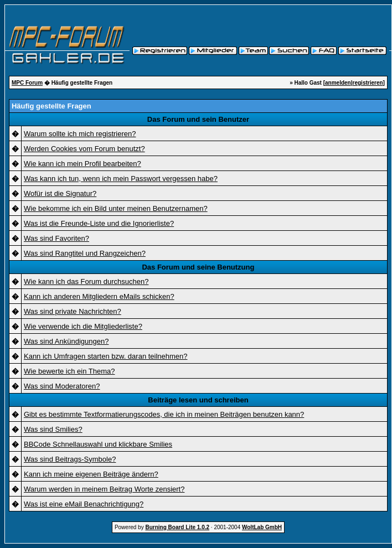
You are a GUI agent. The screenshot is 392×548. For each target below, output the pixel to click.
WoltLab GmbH (262, 527)
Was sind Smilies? (53, 429)
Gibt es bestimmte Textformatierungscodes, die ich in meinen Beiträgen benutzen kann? (164, 414)
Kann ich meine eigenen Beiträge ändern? (91, 474)
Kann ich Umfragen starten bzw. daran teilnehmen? (106, 356)
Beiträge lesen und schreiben (198, 400)
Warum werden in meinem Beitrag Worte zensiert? (104, 489)
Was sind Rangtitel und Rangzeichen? (85, 253)
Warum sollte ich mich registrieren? (80, 134)
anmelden (338, 83)
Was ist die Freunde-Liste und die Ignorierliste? (99, 223)
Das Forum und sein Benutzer (198, 119)
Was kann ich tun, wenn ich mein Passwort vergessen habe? (121, 179)
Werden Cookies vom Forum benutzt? (84, 149)
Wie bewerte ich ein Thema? (69, 371)
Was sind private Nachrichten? (73, 311)
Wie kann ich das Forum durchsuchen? (86, 281)
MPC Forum (27, 83)
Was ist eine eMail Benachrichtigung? (84, 504)
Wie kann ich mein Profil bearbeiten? (82, 164)
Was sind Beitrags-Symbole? (70, 459)
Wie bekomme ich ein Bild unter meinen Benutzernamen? (116, 208)
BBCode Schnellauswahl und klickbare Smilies (98, 444)
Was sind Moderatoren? (62, 386)
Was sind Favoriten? (56, 238)
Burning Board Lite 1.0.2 (177, 527)
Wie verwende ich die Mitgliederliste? (83, 326)
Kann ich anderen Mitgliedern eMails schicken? (99, 296)
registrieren (368, 83)
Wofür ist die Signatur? (60, 193)
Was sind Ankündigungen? (66, 341)
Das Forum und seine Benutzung (198, 267)
